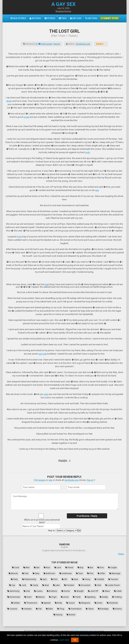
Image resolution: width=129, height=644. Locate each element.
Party (14, 579)
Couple (112, 568)
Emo (101, 568)
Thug (61, 609)
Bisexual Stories (63, 11)
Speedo (46, 603)
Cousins (12, 609)
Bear (75, 579)
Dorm (28, 597)
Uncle (65, 597)
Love (58, 568)
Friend (69, 568)
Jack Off (93, 591)
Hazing (58, 615)
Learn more (64, 640)
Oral (27, 591)
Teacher (113, 579)
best (47, 284)
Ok (75, 640)
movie (26, 117)
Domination (75, 609)
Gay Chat (76, 18)
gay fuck (42, 354)
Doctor (66, 591)
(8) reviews (40, 480)
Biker (49, 609)
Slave (106, 591)
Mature (40, 597)
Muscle (13, 573)
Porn (54, 579)
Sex (37, 568)
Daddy (104, 597)
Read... (122, 554)
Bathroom (49, 573)
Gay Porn (91, 18)
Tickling (117, 597)
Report (57, 44)
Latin (56, 585)
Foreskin (69, 585)
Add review (45, 44)
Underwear (66, 573)
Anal (46, 585)
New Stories (18, 18)
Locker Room (113, 585)
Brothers (52, 591)
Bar (90, 568)
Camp (34, 585)
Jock (23, 585)
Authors (35, 18)
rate (50, 480)
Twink (77, 597)
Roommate (14, 597)
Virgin (53, 597)
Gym (44, 579)
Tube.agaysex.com (83, 631)
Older (101, 573)
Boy (80, 568)
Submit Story (110, 18)
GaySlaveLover (83, 44)
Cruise (70, 603)
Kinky (58, 603)
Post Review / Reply (87, 516)
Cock (16, 568)
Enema (117, 609)
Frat (39, 609)
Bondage (103, 609)
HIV (64, 579)
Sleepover (85, 603)
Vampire (27, 609)
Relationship (29, 579)
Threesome (31, 603)
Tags (63, 18)
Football (99, 579)
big (20, 237)
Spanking (90, 597)
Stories (50, 18)
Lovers (38, 591)
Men (26, 568)
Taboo (90, 609)
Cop (12, 585)
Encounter (84, 585)
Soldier (16, 603)
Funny (86, 579)
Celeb (118, 591)
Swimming (13, 591)
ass (97, 190)
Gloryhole (112, 603)
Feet (25, 573)
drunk (9, 101)
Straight (79, 591)
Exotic (99, 603)
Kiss (47, 568)
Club (98, 585)
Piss (90, 573)
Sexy (36, 573)
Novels (71, 615)
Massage (115, 573)
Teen (79, 573)
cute (46, 394)
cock (87, 152)
